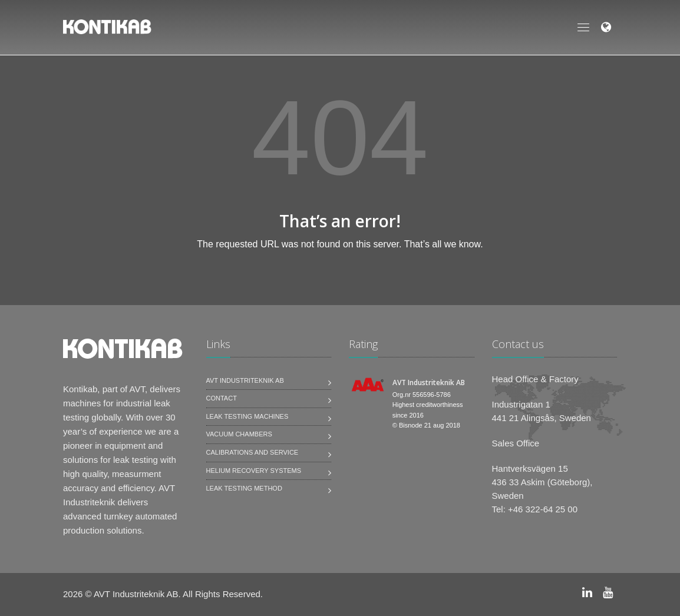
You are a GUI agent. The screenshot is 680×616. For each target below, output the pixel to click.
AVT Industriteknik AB (245, 380)
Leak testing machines (247, 416)
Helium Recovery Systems (254, 471)
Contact (222, 398)
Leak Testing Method (244, 488)
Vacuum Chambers (239, 434)
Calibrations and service (252, 452)
